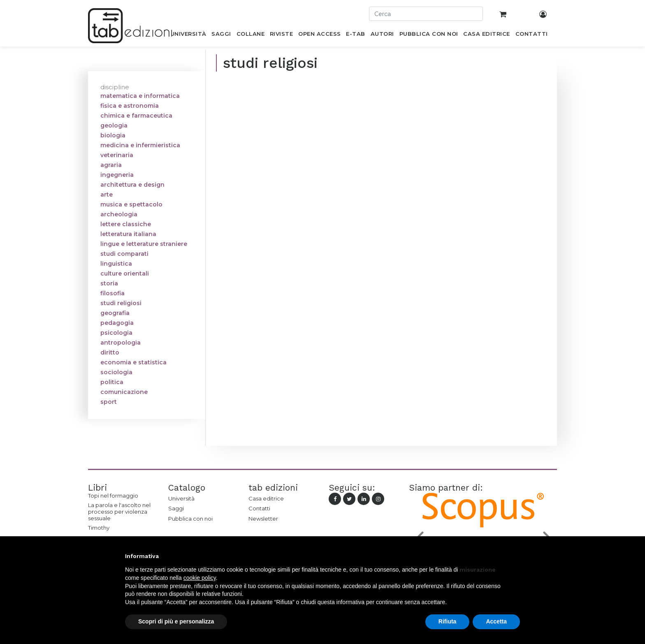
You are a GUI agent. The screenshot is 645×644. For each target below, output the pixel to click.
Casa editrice (266, 498)
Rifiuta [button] (448, 621)
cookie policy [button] (200, 578)
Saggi (176, 508)
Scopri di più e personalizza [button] (176, 621)
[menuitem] (188, 35)
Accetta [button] (496, 621)
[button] (516, 556)
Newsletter (263, 519)
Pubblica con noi (190, 519)
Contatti (259, 508)
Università (181, 498)
